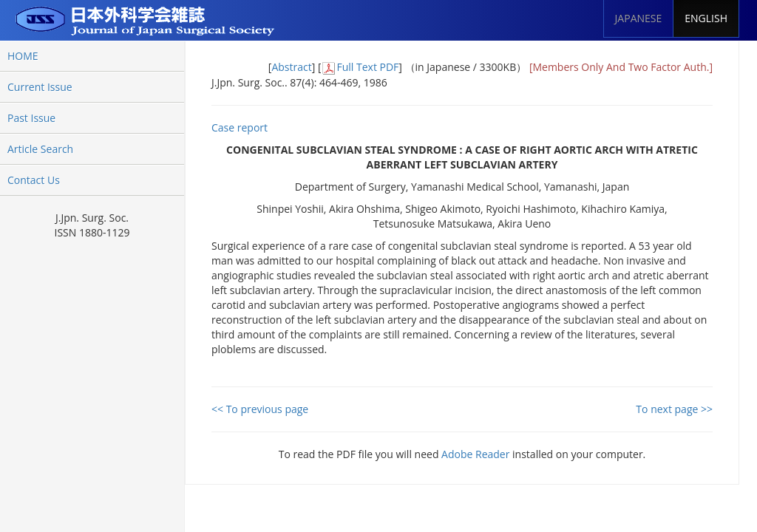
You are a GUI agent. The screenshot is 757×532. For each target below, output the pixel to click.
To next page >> (674, 409)
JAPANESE (639, 18)
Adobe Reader (475, 454)
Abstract (291, 67)
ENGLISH (706, 18)
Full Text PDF (367, 67)
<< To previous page (260, 409)
